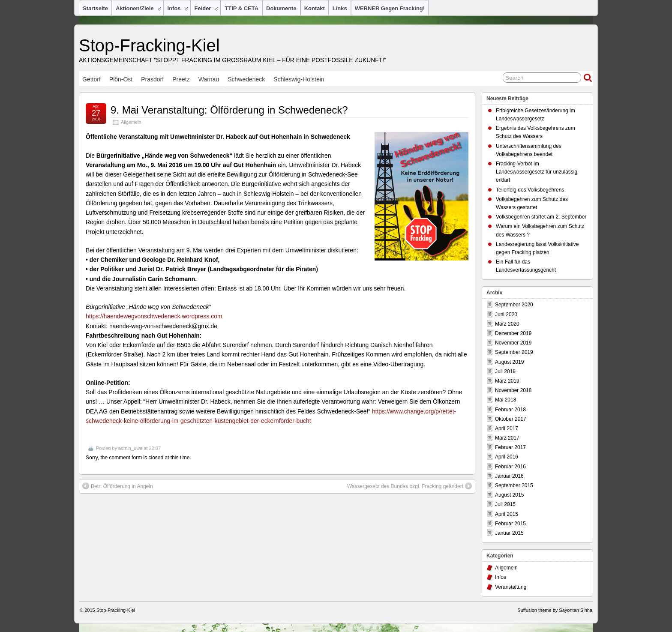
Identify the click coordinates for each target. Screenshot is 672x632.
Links (340, 8)
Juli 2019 (505, 371)
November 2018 (513, 390)
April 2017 (507, 428)
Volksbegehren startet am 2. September (541, 217)
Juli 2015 (505, 504)
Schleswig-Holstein (299, 79)
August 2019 (509, 362)
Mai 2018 (505, 400)
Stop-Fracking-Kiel (149, 45)
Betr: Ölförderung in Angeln (118, 486)
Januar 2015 (509, 533)
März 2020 (507, 324)
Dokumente (281, 8)
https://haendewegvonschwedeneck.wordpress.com (154, 316)
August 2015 (509, 495)
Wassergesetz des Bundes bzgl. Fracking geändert (409, 486)
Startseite (95, 8)
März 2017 (507, 438)
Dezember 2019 (513, 333)
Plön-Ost (121, 79)
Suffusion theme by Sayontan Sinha (555, 610)
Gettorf (91, 79)
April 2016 (507, 457)
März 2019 (507, 381)
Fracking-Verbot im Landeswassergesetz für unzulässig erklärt (537, 172)
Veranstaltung (511, 587)
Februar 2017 (510, 447)
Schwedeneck (246, 79)
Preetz (181, 79)
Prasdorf (152, 79)
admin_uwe (130, 448)
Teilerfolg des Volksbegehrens (530, 190)
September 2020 (514, 305)
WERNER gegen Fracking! (390, 8)
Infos (178, 10)
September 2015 (514, 485)
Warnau (209, 79)
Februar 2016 (510, 467)
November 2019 (513, 343)
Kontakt (315, 8)
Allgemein (131, 122)
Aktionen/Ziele (138, 10)
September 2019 (514, 352)
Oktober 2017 (511, 419)
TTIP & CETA (241, 8)
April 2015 (507, 514)
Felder (207, 10)
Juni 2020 (506, 315)
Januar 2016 (509, 476)
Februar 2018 (510, 410)
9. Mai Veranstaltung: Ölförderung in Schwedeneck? (229, 110)
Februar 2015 (510, 524)
